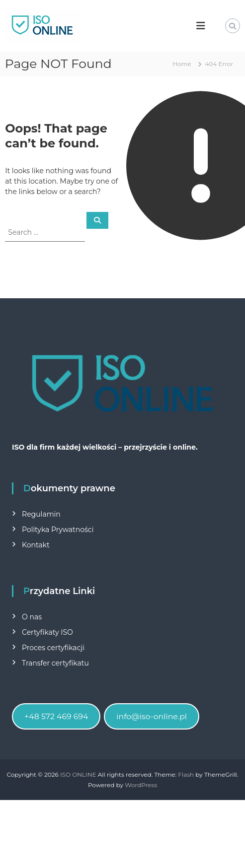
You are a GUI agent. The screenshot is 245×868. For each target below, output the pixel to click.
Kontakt (36, 545)
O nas (32, 617)
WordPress (141, 785)
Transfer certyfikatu (55, 663)
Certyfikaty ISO (47, 632)
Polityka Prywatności (58, 530)
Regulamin (41, 514)
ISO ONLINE (78, 774)
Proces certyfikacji (53, 648)
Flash (186, 774)
